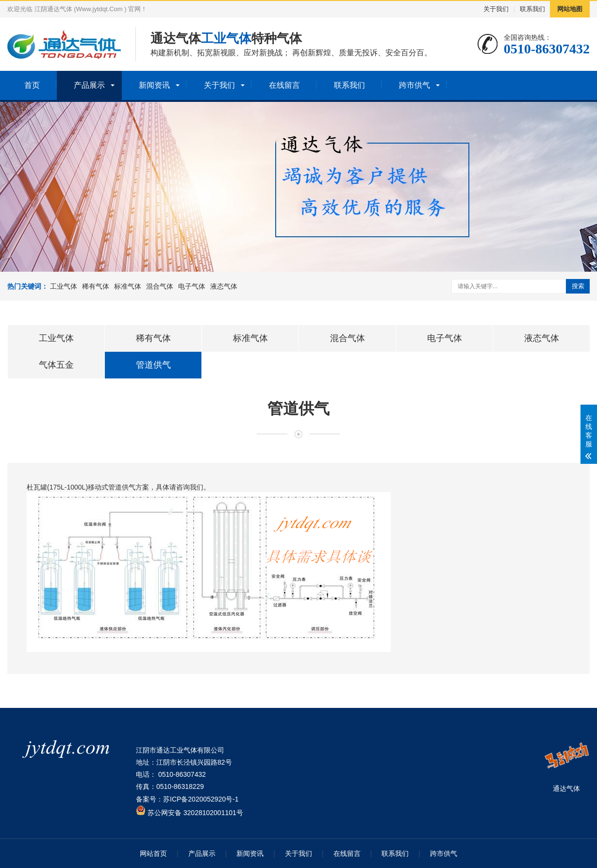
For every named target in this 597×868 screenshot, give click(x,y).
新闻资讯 (154, 85)
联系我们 (532, 9)
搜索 (578, 286)
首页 (32, 85)
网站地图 (570, 9)
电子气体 (192, 286)
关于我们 (496, 9)
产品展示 (89, 85)
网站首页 (153, 853)
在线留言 (284, 85)
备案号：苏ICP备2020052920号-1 (187, 799)
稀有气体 (96, 286)
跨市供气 (415, 85)
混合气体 (160, 286)
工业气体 (64, 286)
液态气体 (224, 286)
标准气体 (128, 286)
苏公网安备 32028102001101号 (190, 813)
